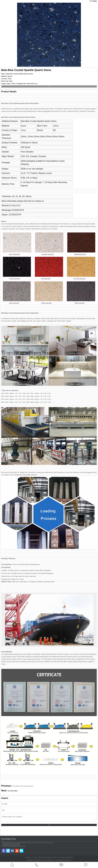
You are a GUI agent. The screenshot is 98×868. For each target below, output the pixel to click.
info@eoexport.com (11, 845)
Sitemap (70, 857)
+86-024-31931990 (11, 844)
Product (35, 857)
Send (49, 825)
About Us (28, 857)
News (40, 857)
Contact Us (55, 857)
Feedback (63, 857)
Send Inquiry (49, 86)
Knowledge (47, 857)
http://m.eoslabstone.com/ (14, 846)
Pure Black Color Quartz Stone (23, 786)
